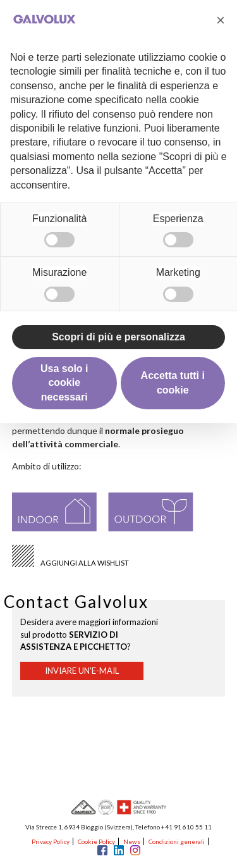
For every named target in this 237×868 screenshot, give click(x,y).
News (132, 841)
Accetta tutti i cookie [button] (173, 382)
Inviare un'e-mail (82, 671)
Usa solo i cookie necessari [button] (64, 383)
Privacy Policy (51, 841)
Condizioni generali (177, 841)
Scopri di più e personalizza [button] (118, 337)
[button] (221, 20)
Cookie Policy (96, 841)
